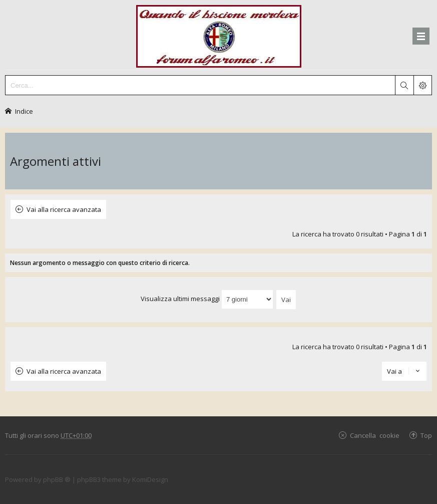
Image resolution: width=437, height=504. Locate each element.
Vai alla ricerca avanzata (64, 209)
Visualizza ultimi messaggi (207, 299)
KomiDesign (150, 479)
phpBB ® (57, 479)
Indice (24, 111)
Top (426, 435)
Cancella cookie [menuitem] (375, 435)
